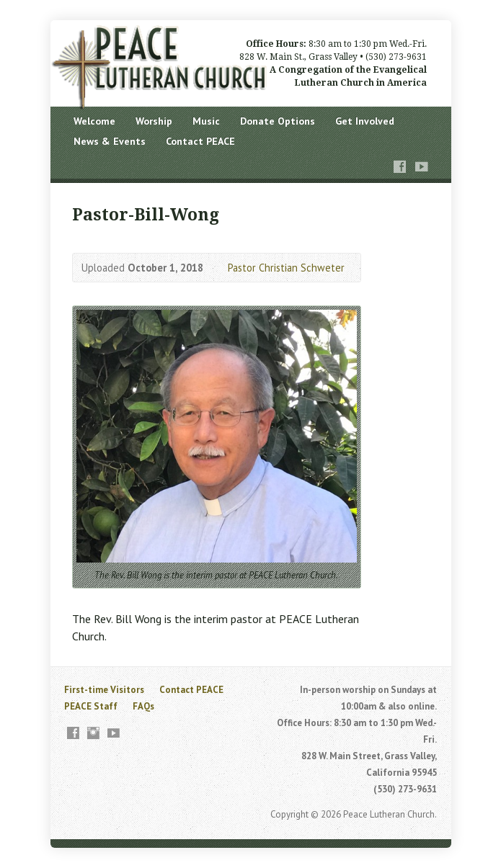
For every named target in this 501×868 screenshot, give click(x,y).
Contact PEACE (200, 141)
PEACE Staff (91, 706)
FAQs (143, 706)
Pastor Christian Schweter (286, 268)
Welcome (94, 121)
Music (206, 121)
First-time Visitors (104, 690)
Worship (154, 121)
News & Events (110, 141)
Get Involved (365, 121)
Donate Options (278, 121)
